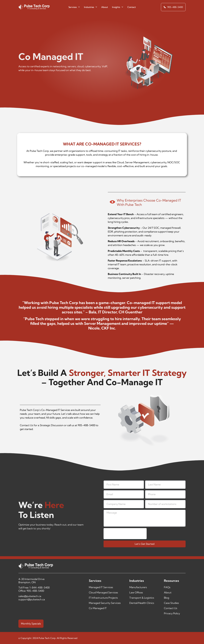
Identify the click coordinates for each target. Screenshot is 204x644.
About (105, 7)
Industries (91, 7)
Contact (132, 7)
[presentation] (125, 534)
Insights (118, 7)
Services (74, 7)
